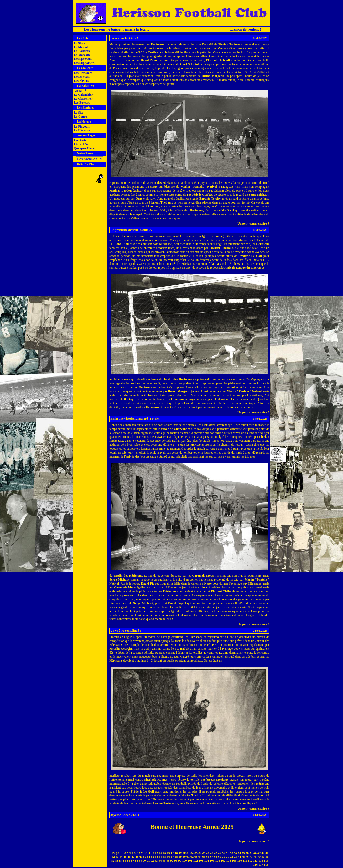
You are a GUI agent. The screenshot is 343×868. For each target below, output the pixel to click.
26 (208, 853)
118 (266, 865)
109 (234, 861)
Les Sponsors (82, 59)
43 (117, 857)
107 (223, 861)
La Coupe (80, 116)
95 (164, 861)
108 (229, 861)
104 (207, 861)
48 (137, 857)
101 (190, 861)
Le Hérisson (82, 130)
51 (149, 857)
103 (201, 861)
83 (117, 861)
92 (152, 861)
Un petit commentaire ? (253, 224)
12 (153, 853)
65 (204, 857)
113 (255, 861)
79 (259, 857)
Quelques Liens (84, 148)
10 (145, 853)
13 (157, 853)
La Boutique (82, 51)
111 (245, 861)
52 (153, 857)
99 (180, 861)
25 (204, 853)
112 (250, 861)
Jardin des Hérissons (162, 183)
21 (188, 853)
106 (218, 861)
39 (259, 853)
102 (196, 861)
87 (133, 861)
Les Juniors (81, 77)
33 (235, 853)
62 (192, 857)
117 (261, 865)
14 (160, 853)
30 (224, 853)
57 (172, 857)
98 (176, 861)
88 (137, 861)
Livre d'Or (81, 144)
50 (145, 857)
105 (212, 861)
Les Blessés (81, 81)
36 (247, 853)
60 (184, 857)
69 (220, 857)
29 (220, 853)
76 (247, 857)
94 (160, 861)
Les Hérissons (83, 73)
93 (156, 861)
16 (168, 853)
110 (240, 861)
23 (196, 853)
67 (212, 857)
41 (267, 853)
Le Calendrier (83, 95)
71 (227, 857)
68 (216, 857)
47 (133, 857)
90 (144, 861)
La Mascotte (82, 55)
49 (141, 857)
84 (121, 861)
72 (231, 857)
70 (224, 857)
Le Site (78, 113)
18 (176, 853)
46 (129, 857)
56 (168, 857)
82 (113, 861)
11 (149, 853)
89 (141, 861)
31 (227, 853)
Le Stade (79, 43)
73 (235, 857)
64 (200, 857)
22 (192, 853)
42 (113, 857)
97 (172, 861)
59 (180, 857)
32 (231, 853)
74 (239, 857)
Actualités (80, 91)
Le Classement (83, 99)
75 (243, 857)
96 (168, 861)
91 (148, 861)
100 (185, 861)
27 (212, 853)
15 (164, 853)
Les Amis (80, 140)
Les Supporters (84, 63)
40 (263, 853)
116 (255, 865)
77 (251, 857)
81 (267, 857)
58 (176, 857)
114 (261, 861)
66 (208, 857)
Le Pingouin (82, 126)
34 (239, 853)
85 (125, 861)
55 (164, 857)
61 (188, 857)
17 (172, 853)
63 (196, 857)
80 (263, 857)
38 (255, 853)
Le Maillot (80, 47)
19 (180, 853)
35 (243, 853)
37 (251, 853)
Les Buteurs (82, 103)
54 (160, 857)
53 (157, 857)
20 (184, 853)
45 (125, 857)
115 (266, 861)
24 (200, 853)
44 (121, 857)
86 (129, 861)
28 (216, 853)
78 (255, 857)
